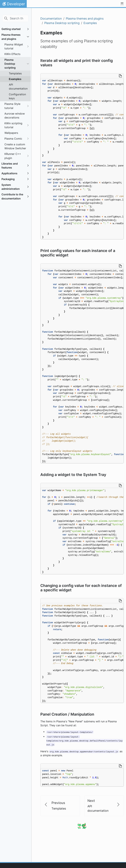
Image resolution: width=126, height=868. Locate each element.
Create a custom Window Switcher (15, 146)
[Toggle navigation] (122, 4)
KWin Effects (12, 54)
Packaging (8, 179)
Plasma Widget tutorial (14, 46)
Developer (13, 5)
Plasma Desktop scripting (10, 64)
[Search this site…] (15, 18)
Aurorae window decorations (15, 116)
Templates (15, 73)
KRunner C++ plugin (13, 156)
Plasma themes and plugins (11, 37)
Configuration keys (17, 96)
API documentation (18, 87)
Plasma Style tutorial (12, 106)
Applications (9, 173)
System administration (11, 187)
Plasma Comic (13, 139)
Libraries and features (10, 166)
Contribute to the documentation (12, 196)
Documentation (51, 19)
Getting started (11, 29)
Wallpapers (11, 133)
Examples (15, 79)
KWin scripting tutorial (13, 125)
